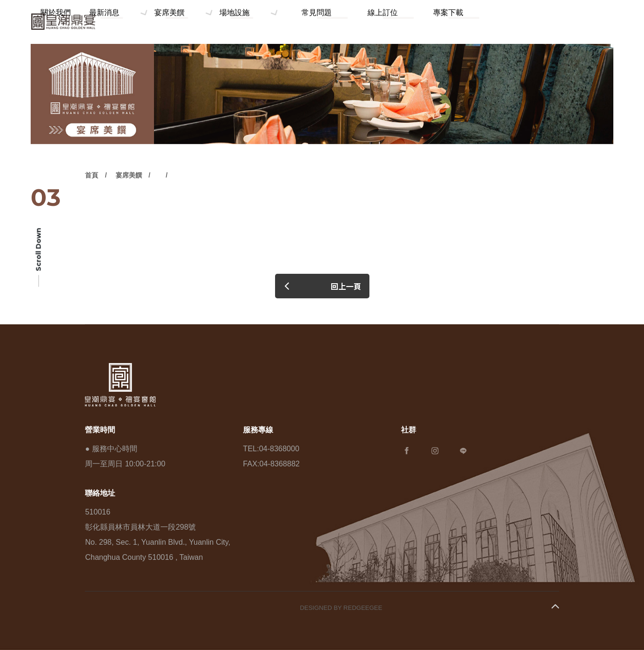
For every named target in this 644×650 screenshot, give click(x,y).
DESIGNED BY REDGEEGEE (341, 608)
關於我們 (151, 21)
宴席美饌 (254, 21)
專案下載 (460, 21)
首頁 (92, 200)
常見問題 (373, 21)
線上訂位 (417, 21)
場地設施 (314, 21)
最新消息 (195, 21)
